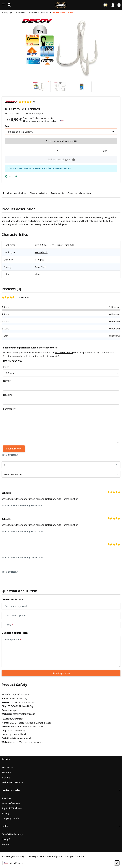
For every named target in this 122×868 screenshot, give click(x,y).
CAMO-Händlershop (12, 834)
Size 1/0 (69, 245)
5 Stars (5, 307)
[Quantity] (58, 151)
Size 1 (61, 245)
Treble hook (41, 252)
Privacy (5, 813)
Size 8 (38, 245)
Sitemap (6, 844)
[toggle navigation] (3, 5)
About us (6, 798)
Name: (7, 381)
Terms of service (11, 803)
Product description (14, 193)
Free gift (6, 839)
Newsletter (8, 767)
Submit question (61, 673)
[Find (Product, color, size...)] (9, 5)
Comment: (9, 409)
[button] (113, 5)
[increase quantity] (113, 151)
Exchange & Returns (12, 782)
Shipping (6, 777)
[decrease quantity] (9, 151)
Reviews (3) (57, 193)
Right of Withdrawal (12, 808)
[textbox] (57, 863)
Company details (10, 818)
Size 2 (53, 245)
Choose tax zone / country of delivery (43, 121)
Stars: (7, 367)
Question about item (80, 193)
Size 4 (45, 245)
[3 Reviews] (27, 102)
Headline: (9, 395)
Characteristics (38, 193)
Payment (6, 772)
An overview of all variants (61, 141)
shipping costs (46, 118)
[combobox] (57, 863)
